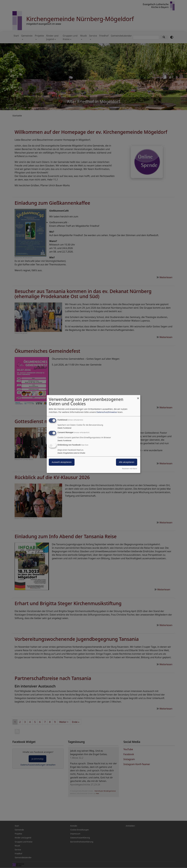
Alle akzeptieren (127, 462)
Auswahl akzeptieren (62, 462)
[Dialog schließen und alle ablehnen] (138, 397)
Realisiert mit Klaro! (130, 469)
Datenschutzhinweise (107, 412)
